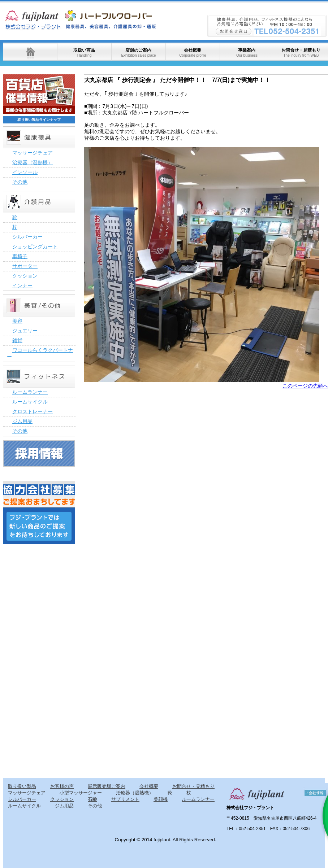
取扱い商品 (84, 53)
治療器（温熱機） (33, 162)
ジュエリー (25, 331)
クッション (25, 276)
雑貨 (17, 340)
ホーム (30, 52)
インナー (22, 285)
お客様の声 (62, 786)
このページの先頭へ (305, 386)
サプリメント (125, 799)
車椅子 (20, 256)
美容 (17, 321)
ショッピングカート (35, 247)
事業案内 (247, 53)
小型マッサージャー (81, 793)
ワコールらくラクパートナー (40, 353)
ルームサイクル (30, 402)
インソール (25, 172)
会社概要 (193, 53)
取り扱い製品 (22, 786)
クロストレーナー (33, 411)
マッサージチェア (33, 153)
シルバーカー (27, 237)
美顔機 (161, 799)
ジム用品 (22, 421)
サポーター (25, 266)
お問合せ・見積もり (301, 53)
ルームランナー (30, 392)
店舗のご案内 (138, 53)
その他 (20, 182)
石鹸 (92, 799)
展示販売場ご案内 (107, 786)
